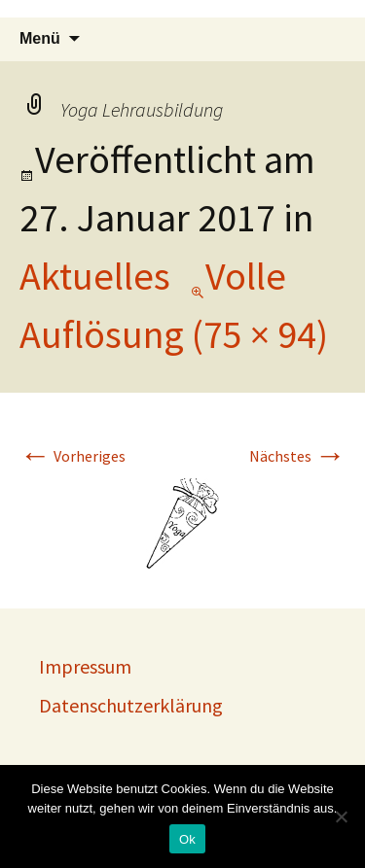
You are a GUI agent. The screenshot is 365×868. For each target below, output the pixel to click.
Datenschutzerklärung (131, 705)
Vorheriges (73, 456)
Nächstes (297, 456)
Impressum (85, 666)
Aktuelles (95, 276)
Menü (40, 38)
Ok (187, 839)
